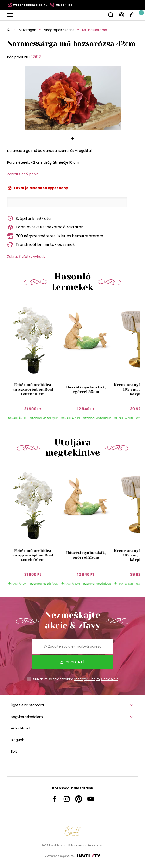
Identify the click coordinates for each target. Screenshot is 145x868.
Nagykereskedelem (27, 717)
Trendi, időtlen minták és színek (41, 245)
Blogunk (17, 740)
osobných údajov (87, 679)
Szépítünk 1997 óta (29, 218)
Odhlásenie (110, 679)
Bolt (14, 752)
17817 (36, 57)
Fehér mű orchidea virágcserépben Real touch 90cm (33, 389)
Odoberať (72, 662)
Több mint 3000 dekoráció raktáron (45, 227)
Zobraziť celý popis (23, 174)
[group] (34, 363)
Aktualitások (21, 728)
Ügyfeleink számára (27, 705)
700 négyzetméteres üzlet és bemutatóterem (55, 236)
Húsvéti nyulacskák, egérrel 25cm (86, 389)
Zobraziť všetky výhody (26, 257)
